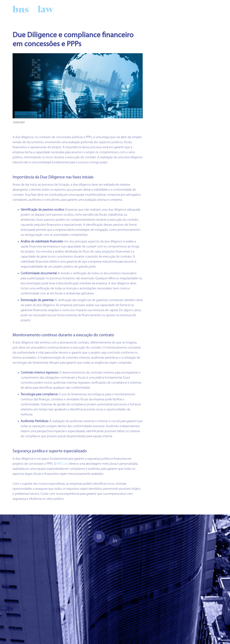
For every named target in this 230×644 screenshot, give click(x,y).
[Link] (33, 9)
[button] (214, 9)
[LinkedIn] (196, 9)
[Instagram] (202, 9)
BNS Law (62, 464)
